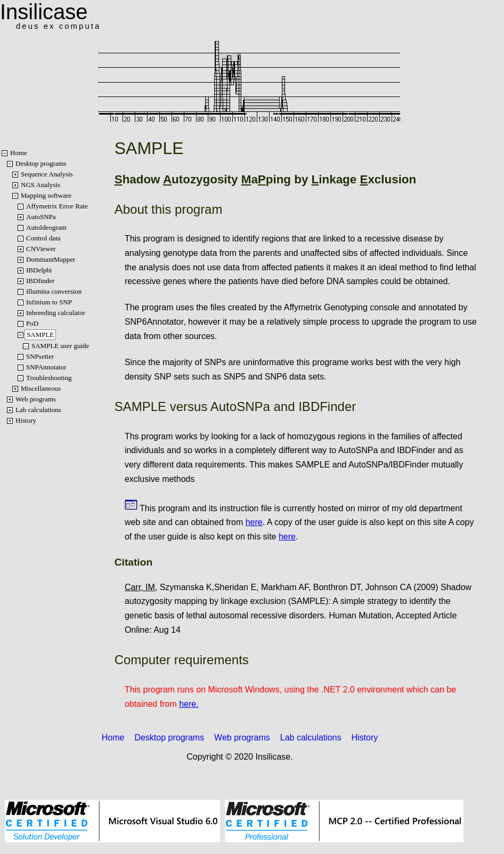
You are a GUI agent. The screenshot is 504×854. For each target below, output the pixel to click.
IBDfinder (40, 281)
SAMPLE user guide (60, 346)
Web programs (36, 399)
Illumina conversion (54, 291)
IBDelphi (39, 270)
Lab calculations (38, 410)
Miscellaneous (41, 388)
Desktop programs (41, 163)
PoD (32, 323)
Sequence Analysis (47, 174)
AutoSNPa (41, 217)
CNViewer (41, 249)
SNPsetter (40, 356)
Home (19, 153)
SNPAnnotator (46, 367)
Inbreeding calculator (56, 313)
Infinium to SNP (49, 302)
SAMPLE (40, 335)
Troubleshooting (49, 378)
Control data (43, 238)
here (254, 522)
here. (189, 704)
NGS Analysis (40, 185)
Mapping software (46, 195)
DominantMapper (51, 259)
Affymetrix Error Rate (57, 206)
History (26, 420)
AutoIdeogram (46, 227)
